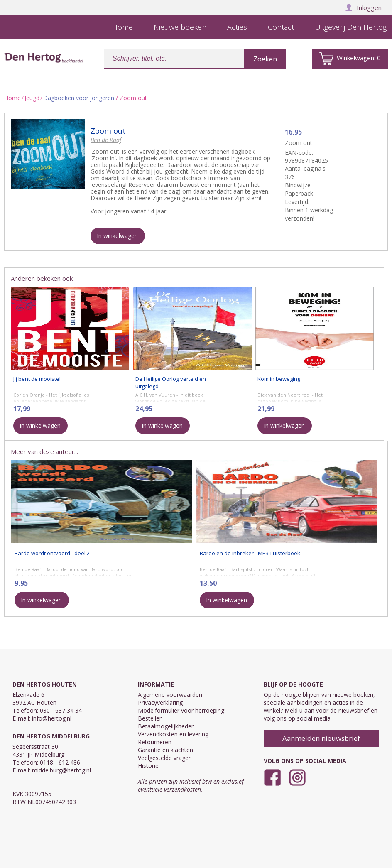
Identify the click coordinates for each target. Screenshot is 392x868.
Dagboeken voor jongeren (79, 98)
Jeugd (32, 98)
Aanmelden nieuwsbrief (321, 738)
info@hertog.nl (52, 718)
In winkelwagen (117, 236)
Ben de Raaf (106, 140)
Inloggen (363, 7)
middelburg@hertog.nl (61, 770)
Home (12, 98)
